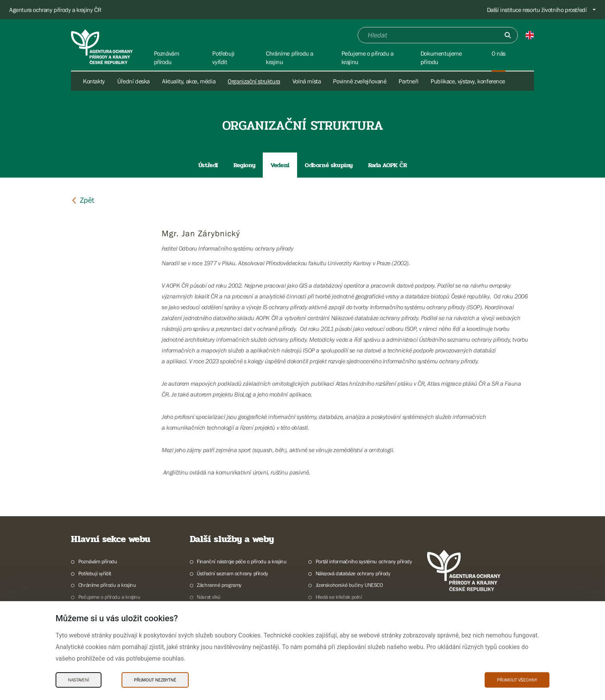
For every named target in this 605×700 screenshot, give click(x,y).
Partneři (408, 81)
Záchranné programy (219, 585)
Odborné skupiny (329, 165)
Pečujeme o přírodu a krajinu (109, 597)
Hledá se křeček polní (339, 597)
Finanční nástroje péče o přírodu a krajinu (242, 561)
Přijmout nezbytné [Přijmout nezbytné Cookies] (155, 680)
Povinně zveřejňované (360, 81)
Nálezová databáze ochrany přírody (353, 573)
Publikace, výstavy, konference (468, 81)
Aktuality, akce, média (189, 81)
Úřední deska (134, 81)
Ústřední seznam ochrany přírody (232, 573)
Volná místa (307, 81)
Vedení (280, 165)
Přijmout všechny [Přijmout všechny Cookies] (517, 680)
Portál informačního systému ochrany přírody (364, 561)
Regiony (244, 165)
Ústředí (208, 165)
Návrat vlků (209, 597)
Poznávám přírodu (98, 561)
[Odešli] (508, 35)
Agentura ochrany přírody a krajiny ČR (55, 10)
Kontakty (94, 81)
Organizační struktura (254, 81)
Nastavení (79, 680)
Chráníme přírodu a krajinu (107, 585)
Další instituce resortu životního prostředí (537, 10)
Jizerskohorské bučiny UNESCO (349, 585)
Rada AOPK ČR (387, 165)
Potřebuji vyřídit (95, 573)
